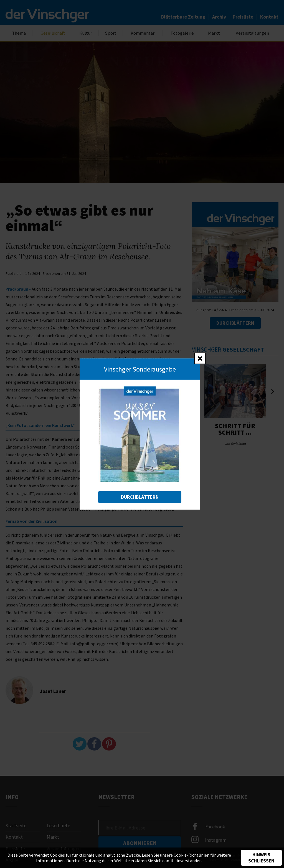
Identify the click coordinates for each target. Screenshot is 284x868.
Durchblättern (140, 497)
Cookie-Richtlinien (192, 855)
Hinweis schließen (261, 858)
